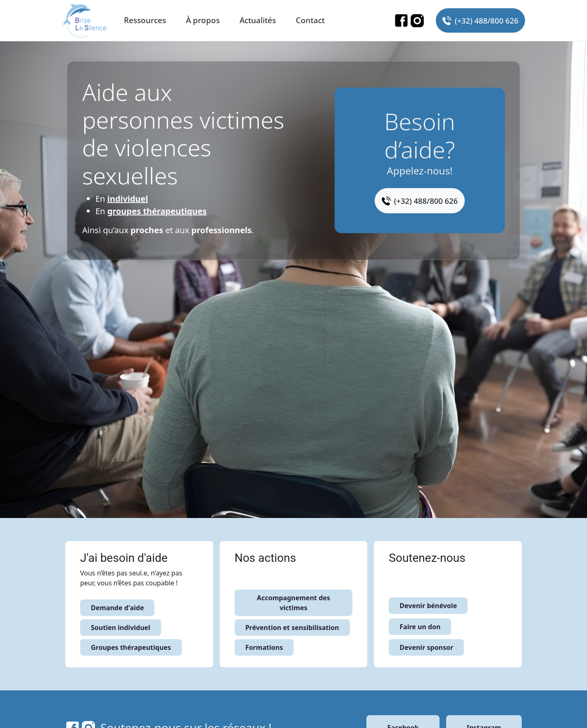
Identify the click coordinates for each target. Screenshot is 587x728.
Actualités (258, 20)
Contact (310, 20)
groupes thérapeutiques (157, 211)
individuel (128, 199)
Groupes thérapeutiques (131, 647)
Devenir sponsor (426, 647)
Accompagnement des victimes (293, 603)
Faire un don (420, 627)
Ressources (145, 20)
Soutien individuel (121, 628)
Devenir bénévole (428, 606)
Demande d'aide (117, 608)
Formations (264, 647)
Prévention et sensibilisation (292, 628)
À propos (203, 20)
